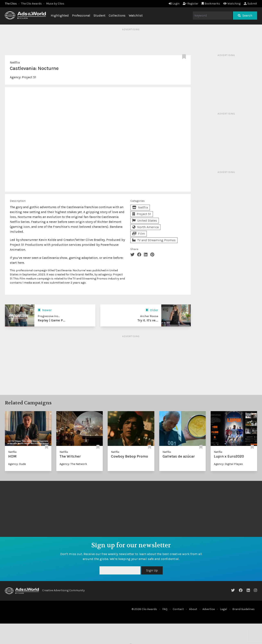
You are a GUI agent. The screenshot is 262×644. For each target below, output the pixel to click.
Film (139, 234)
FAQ (165, 609)
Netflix (15, 62)
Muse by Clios (55, 4)
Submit (250, 4)
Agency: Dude (17, 464)
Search (245, 15)
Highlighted (60, 15)
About (193, 609)
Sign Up (152, 570)
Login (174, 4)
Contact (178, 609)
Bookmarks (211, 4)
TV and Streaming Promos (154, 240)
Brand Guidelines (243, 609)
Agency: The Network (73, 464)
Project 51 (29, 77)
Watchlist (136, 15)
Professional (81, 15)
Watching (232, 4)
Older (152, 310)
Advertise (209, 609)
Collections (117, 15)
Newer (45, 310)
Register (191, 4)
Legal (224, 609)
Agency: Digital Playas (228, 464)
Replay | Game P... (51, 320)
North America (145, 227)
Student (99, 15)
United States (145, 220)
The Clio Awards (31, 4)
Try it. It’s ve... (148, 320)
